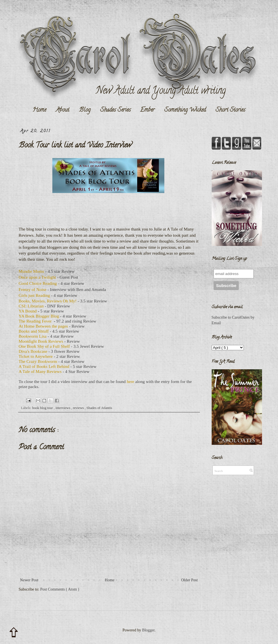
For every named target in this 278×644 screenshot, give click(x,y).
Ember (147, 110)
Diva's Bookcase (33, 351)
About (63, 110)
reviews (79, 408)
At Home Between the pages (43, 326)
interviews (63, 408)
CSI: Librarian (31, 306)
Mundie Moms (31, 271)
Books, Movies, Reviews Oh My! (48, 301)
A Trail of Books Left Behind (44, 366)
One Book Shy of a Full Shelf (44, 346)
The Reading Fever (35, 321)
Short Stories (230, 110)
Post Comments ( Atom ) (60, 589)
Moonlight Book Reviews (41, 341)
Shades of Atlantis (99, 408)
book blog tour (43, 408)
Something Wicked (185, 110)
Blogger (148, 630)
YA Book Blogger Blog (39, 316)
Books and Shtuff (34, 331)
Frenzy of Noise (33, 289)
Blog (85, 110)
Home (39, 110)
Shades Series (115, 110)
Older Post (190, 580)
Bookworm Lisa (33, 336)
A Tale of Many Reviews (40, 371)
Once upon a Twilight (37, 277)
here (130, 381)
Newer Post (29, 580)
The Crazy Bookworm (38, 361)
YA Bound (28, 311)
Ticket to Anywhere (36, 356)
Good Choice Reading (38, 283)
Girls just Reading (34, 295)
